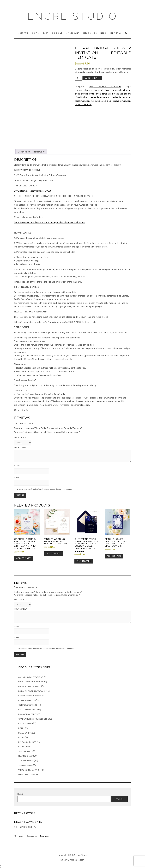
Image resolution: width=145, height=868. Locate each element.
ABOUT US (23, 33)
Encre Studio (72, 16)
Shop (35, 33)
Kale (63, 860)
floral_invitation (82, 101)
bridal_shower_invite (84, 94)
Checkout (57, 33)
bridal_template (103, 94)
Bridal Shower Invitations (105, 87)
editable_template (122, 97)
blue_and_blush (102, 90)
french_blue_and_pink (101, 101)
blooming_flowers (83, 90)
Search (21, 794)
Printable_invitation (121, 101)
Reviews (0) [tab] (39, 152)
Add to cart (93, 78)
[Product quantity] (79, 78)
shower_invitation (83, 104)
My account (72, 33)
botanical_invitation (121, 90)
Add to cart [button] (23, 558)
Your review (21, 447)
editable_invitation (100, 97)
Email (17, 477)
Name (17, 466)
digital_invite (81, 97)
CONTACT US (115, 33)
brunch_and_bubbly (121, 94)
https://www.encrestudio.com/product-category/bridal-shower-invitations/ (50, 222)
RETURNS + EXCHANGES (94, 33)
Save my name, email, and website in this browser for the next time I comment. (45, 489)
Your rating (21, 437)
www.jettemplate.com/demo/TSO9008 (33, 191)
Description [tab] (24, 152)
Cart (45, 33)
